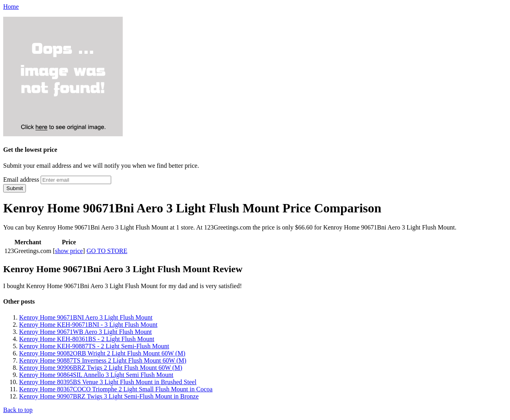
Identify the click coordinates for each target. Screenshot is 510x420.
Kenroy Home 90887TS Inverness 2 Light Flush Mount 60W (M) (103, 360)
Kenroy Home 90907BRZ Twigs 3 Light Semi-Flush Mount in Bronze (109, 396)
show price (69, 251)
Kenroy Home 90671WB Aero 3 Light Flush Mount (85, 332)
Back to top (18, 410)
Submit (15, 188)
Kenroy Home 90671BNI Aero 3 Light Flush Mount (86, 317)
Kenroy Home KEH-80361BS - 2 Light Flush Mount (87, 339)
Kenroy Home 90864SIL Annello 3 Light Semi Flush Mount (96, 375)
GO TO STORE (107, 251)
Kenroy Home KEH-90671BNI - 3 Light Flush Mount (88, 325)
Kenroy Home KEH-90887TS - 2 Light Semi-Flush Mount (94, 346)
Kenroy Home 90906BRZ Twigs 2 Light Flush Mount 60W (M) (101, 368)
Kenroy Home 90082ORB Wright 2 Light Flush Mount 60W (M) (102, 353)
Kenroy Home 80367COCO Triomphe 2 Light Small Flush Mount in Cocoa (116, 389)
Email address (21, 180)
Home (11, 7)
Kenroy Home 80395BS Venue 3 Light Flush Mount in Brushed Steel (108, 382)
